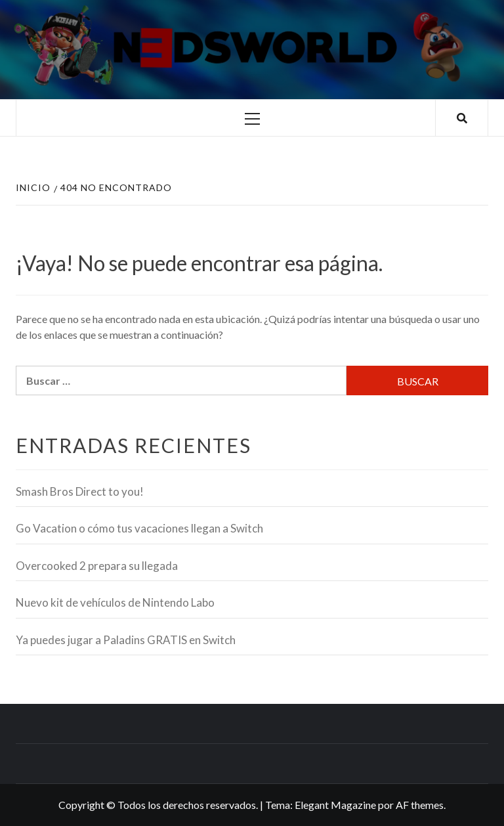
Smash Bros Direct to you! (80, 491)
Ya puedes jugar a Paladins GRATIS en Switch (126, 640)
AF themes (420, 805)
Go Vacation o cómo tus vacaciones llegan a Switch (139, 528)
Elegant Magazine (335, 805)
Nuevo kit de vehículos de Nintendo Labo (115, 602)
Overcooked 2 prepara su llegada (97, 566)
